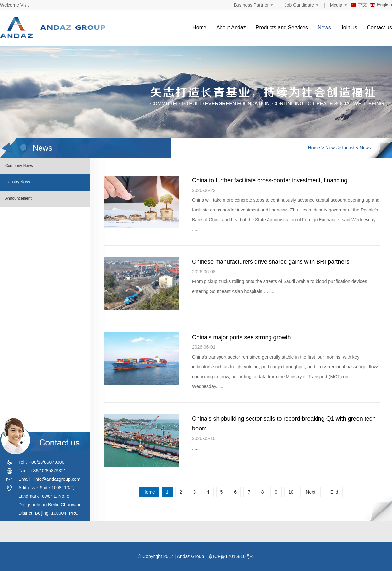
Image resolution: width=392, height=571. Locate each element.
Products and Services (282, 28)
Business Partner (251, 5)
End (334, 492)
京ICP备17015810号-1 (231, 556)
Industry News (357, 148)
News (324, 28)
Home (199, 28)
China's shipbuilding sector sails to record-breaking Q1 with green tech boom (284, 424)
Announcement (18, 198)
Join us (349, 28)
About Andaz (231, 28)
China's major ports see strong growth (242, 337)
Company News (19, 166)
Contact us (380, 28)
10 (291, 492)
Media (336, 5)
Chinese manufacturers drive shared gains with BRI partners (271, 262)
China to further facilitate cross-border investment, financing (270, 180)
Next (310, 492)
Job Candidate (299, 5)
